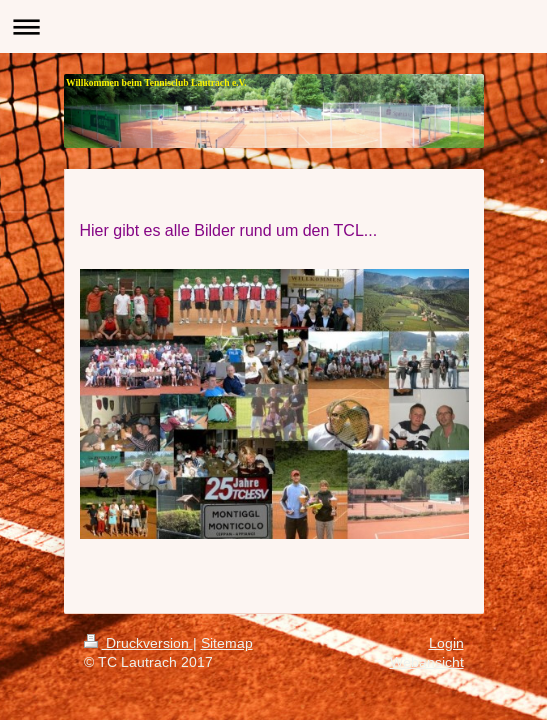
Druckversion (138, 643)
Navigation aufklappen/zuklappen (273, 26)
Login (446, 643)
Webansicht (427, 662)
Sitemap (227, 643)
